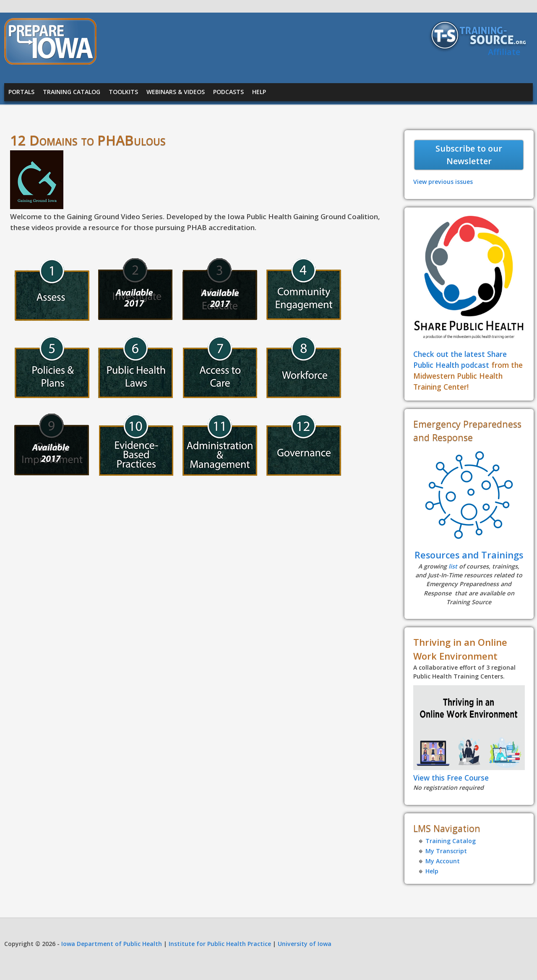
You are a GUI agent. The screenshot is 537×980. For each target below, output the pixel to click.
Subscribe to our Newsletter (469, 155)
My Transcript (446, 851)
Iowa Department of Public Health (112, 944)
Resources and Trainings (469, 555)
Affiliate (504, 52)
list (453, 566)
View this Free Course (451, 778)
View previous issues (443, 182)
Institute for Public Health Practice (220, 944)
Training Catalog (72, 92)
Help (259, 92)
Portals (21, 92)
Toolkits (123, 92)
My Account (443, 861)
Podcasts (228, 92)
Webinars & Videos (176, 92)
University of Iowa (305, 944)
